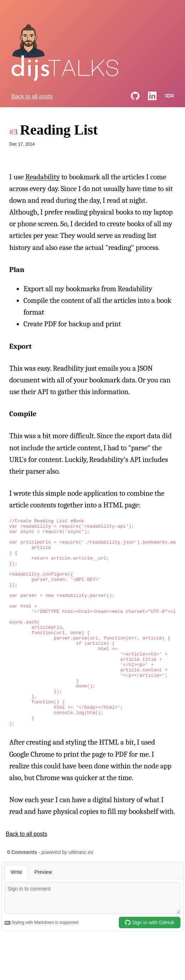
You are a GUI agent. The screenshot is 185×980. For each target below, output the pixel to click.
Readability (43, 177)
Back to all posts (32, 96)
